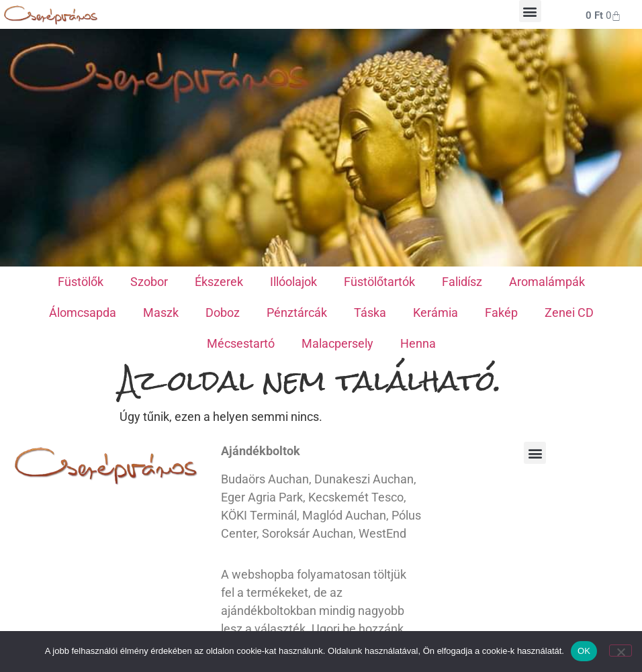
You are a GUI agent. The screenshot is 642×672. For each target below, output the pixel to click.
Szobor (149, 282)
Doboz (223, 313)
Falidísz (462, 282)
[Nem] (621, 651)
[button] (530, 11)
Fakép (501, 313)
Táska (370, 313)
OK (584, 651)
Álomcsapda (83, 313)
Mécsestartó (241, 343)
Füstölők (81, 282)
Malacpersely (337, 343)
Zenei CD (569, 313)
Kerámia (435, 313)
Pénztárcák (297, 313)
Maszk (161, 313)
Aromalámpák (547, 282)
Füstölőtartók (379, 282)
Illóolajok (293, 282)
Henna (418, 343)
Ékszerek (219, 282)
